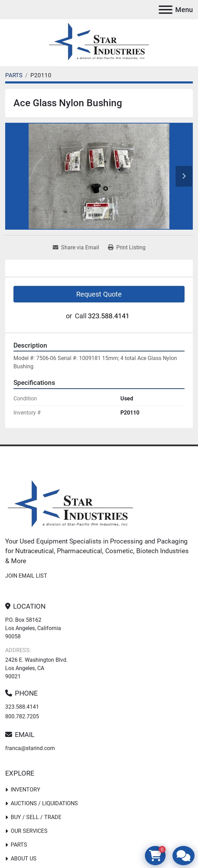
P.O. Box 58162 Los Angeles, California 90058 (33, 628)
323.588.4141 (109, 316)
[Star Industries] (70, 505)
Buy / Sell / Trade (36, 817)
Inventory (26, 790)
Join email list (26, 576)
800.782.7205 (22, 716)
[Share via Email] (76, 248)
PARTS (19, 845)
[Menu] (166, 10)
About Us (24, 859)
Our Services (29, 831)
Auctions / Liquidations (44, 803)
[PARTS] (14, 75)
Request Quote (99, 294)
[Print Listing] (127, 248)
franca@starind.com (30, 748)
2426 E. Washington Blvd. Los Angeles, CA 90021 (36, 668)
